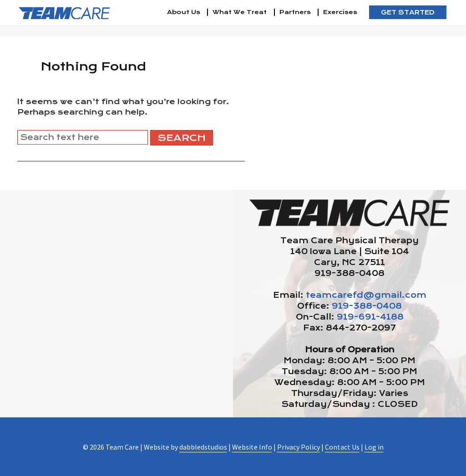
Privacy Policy (299, 447)
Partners (295, 12)
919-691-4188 (370, 317)
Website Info (252, 447)
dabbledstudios (203, 447)
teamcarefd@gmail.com (366, 295)
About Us (184, 12)
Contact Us (342, 447)
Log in (374, 447)
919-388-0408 (367, 306)
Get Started (408, 12)
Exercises (340, 12)
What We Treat (240, 12)
